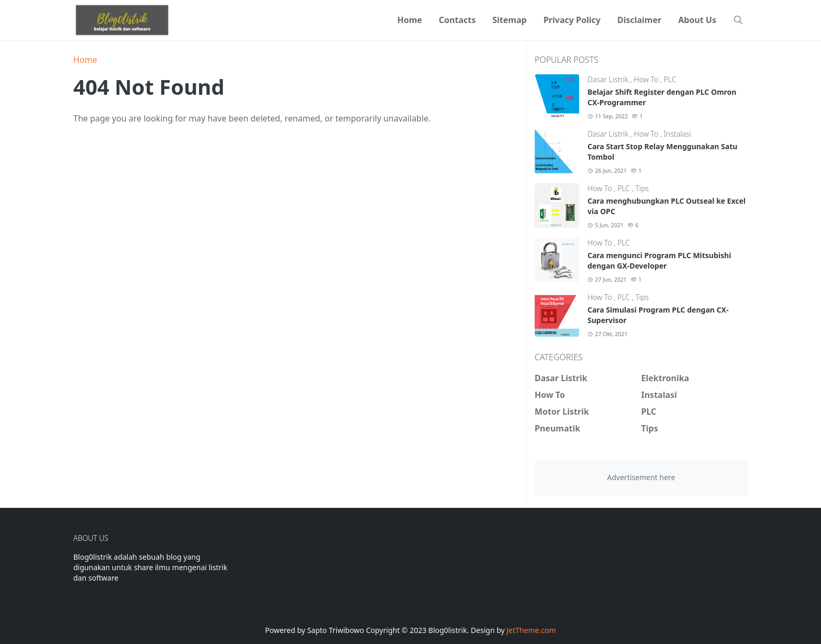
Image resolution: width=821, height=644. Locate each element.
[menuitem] (410, 20)
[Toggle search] (738, 20)
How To (647, 79)
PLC (670, 79)
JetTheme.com (531, 630)
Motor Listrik (562, 412)
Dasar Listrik (609, 79)
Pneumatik (557, 428)
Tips (642, 188)
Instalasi (678, 134)
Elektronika (665, 378)
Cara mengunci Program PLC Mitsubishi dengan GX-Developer (659, 260)
